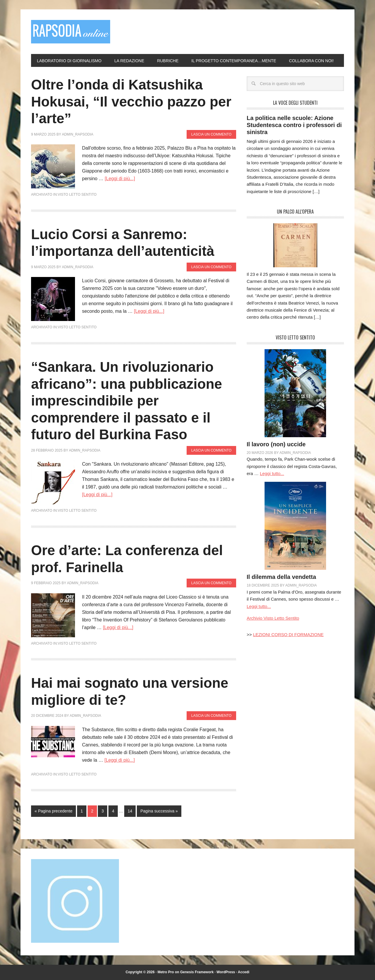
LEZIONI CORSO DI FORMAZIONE (288, 635)
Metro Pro (166, 972)
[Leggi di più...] (120, 179)
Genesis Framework (197, 972)
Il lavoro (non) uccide (276, 444)
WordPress (226, 972)
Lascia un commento (211, 134)
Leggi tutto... (272, 473)
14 (130, 811)
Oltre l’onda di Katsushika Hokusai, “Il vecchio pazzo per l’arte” (132, 102)
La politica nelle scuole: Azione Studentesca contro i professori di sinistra (294, 125)
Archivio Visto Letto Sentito (273, 618)
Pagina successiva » (159, 811)
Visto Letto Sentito (77, 195)
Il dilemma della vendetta (281, 577)
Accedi (244, 972)
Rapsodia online (71, 32)
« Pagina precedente (53, 811)
